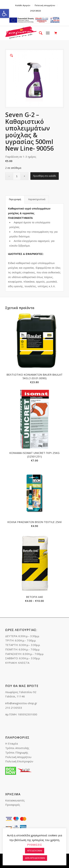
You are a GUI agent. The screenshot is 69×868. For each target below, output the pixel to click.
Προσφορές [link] (13, 805)
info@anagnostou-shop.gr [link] (21, 703)
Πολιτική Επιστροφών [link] (19, 761)
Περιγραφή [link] (15, 199)
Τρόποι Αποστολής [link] (17, 748)
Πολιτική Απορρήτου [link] (18, 757)
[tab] (15, 199)
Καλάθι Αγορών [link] (23, 5)
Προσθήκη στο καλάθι (45, 176)
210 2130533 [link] (14, 708)
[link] (4, 13)
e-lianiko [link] (34, 20)
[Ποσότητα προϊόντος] (17, 176)
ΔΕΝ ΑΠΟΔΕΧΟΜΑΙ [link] (35, 858)
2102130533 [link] (35, 11)
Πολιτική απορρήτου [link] (45, 5)
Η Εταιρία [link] (11, 743)
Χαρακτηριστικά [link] (37, 199)
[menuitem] (23, 5)
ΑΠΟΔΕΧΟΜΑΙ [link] (35, 851)
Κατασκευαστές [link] (15, 800)
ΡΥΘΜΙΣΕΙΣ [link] (35, 845)
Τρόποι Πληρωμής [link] (17, 752)
